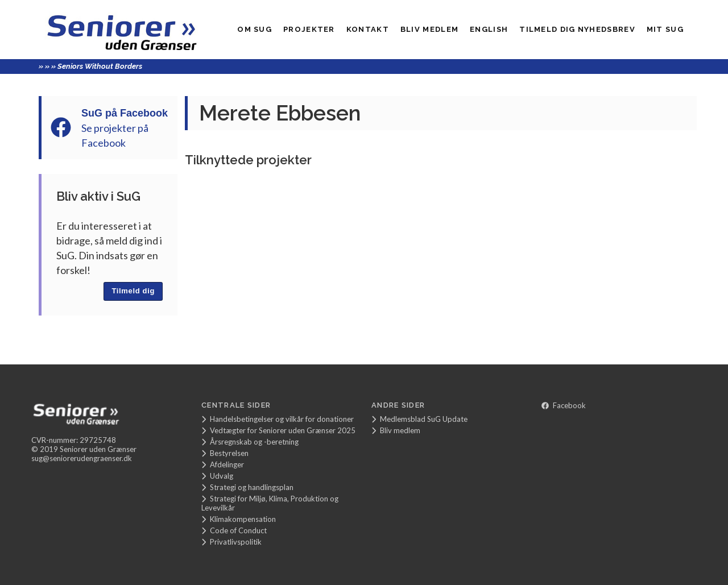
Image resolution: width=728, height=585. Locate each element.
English (489, 29)
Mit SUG (665, 29)
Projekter (309, 29)
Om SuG (255, 29)
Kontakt (368, 29)
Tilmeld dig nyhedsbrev (577, 29)
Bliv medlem (429, 29)
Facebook (564, 405)
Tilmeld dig (133, 291)
